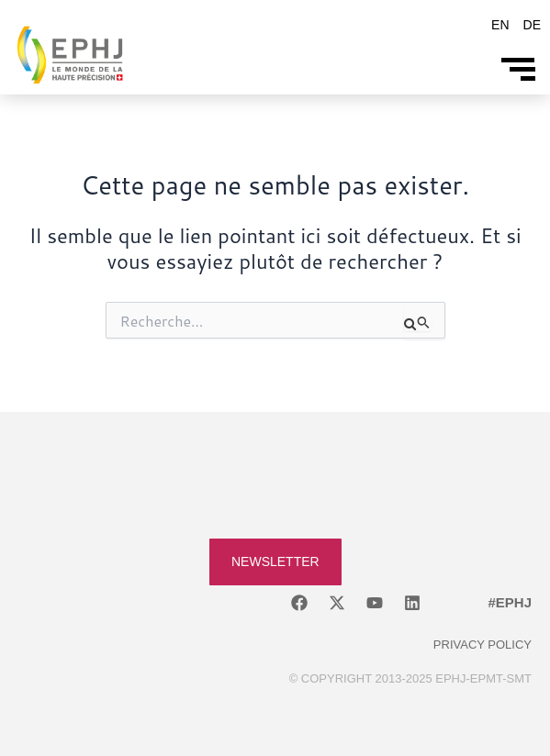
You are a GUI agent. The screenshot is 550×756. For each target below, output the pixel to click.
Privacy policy (483, 645)
